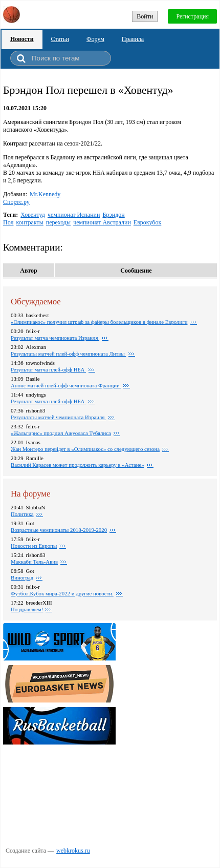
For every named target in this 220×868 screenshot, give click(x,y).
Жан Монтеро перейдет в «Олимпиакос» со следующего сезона (85, 449)
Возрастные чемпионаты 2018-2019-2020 (59, 530)
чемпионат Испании (74, 215)
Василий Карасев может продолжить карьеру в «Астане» (78, 465)
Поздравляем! (27, 609)
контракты (30, 222)
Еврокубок (147, 222)
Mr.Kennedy (45, 194)
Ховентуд (33, 215)
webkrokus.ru (73, 851)
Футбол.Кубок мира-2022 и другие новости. (62, 593)
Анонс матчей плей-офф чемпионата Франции (66, 385)
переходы (58, 222)
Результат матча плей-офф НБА (48, 369)
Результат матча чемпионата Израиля (55, 338)
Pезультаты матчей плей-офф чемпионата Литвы (68, 354)
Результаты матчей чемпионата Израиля (58, 417)
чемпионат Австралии (102, 222)
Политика (22, 514)
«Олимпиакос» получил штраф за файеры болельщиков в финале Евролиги (99, 322)
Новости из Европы (34, 546)
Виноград (22, 577)
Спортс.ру (16, 202)
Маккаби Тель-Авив (34, 562)
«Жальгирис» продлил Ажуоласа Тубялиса (61, 433)
